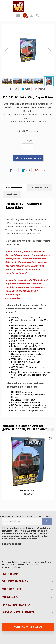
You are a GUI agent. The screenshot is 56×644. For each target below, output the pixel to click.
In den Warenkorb (28, 158)
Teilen (13, 89)
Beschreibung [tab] (14, 187)
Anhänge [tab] (12, 194)
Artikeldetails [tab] (39, 187)
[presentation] (25, 552)
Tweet (26, 89)
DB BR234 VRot (28, 491)
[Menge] (26, 147)
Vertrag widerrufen (28, 627)
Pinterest (40, 89)
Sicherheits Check (12, 544)
